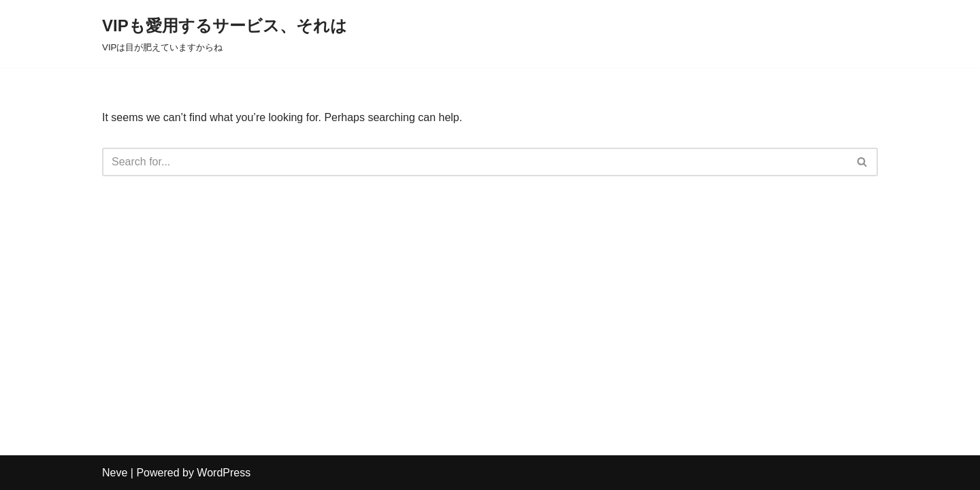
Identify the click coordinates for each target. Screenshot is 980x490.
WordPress (224, 473)
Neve (115, 473)
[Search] (475, 162)
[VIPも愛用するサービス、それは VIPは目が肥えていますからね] (225, 34)
